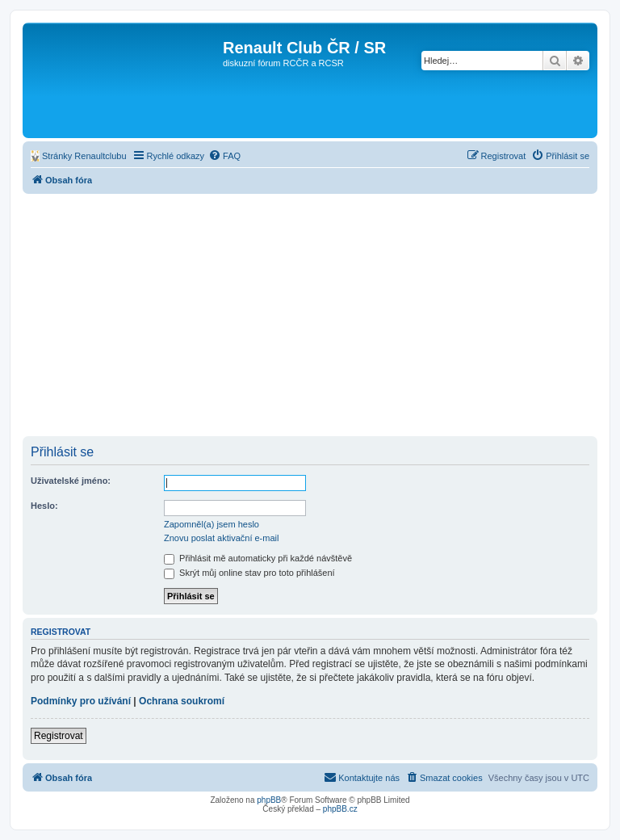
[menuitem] (79, 156)
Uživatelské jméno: (71, 481)
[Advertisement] (310, 315)
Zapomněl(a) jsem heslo (212, 524)
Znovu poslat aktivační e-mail (221, 538)
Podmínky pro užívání (81, 701)
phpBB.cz (340, 809)
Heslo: (44, 506)
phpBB (269, 800)
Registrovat (59, 736)
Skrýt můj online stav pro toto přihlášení (249, 573)
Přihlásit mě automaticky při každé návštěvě (258, 558)
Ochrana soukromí (182, 701)
